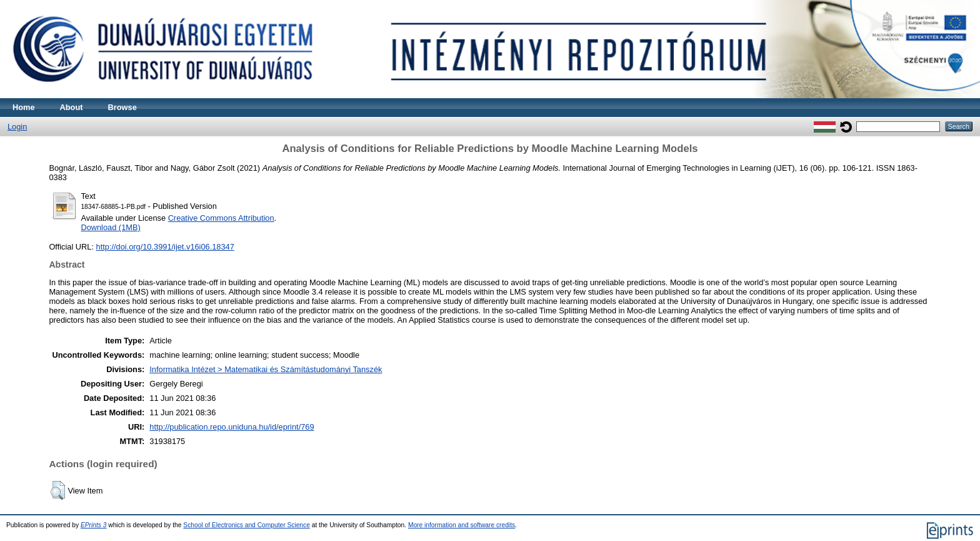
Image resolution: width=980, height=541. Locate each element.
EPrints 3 (94, 525)
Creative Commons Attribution (221, 218)
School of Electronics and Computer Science (247, 525)
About (72, 107)
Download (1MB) (110, 227)
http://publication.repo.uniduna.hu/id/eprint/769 (232, 427)
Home (24, 107)
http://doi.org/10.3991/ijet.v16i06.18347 (165, 247)
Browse (122, 107)
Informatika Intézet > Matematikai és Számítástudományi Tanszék (266, 369)
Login (17, 127)
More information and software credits (462, 525)
